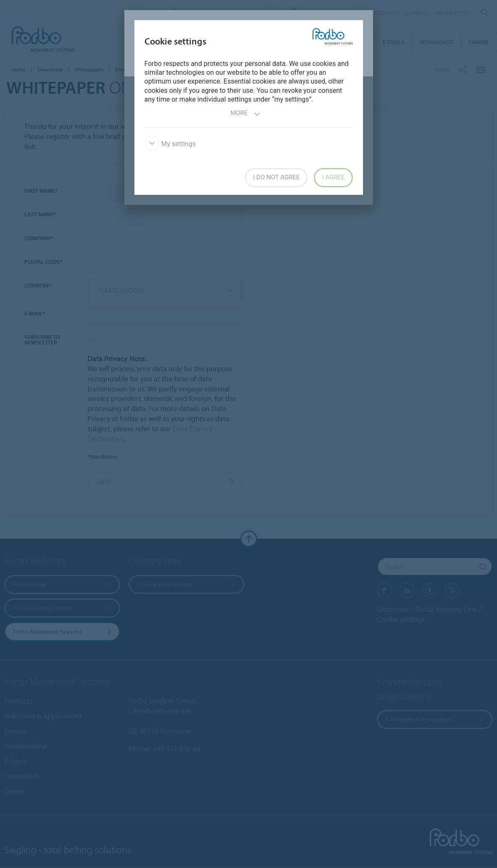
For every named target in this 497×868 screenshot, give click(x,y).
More (245, 114)
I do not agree (276, 177)
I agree (333, 177)
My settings (170, 144)
